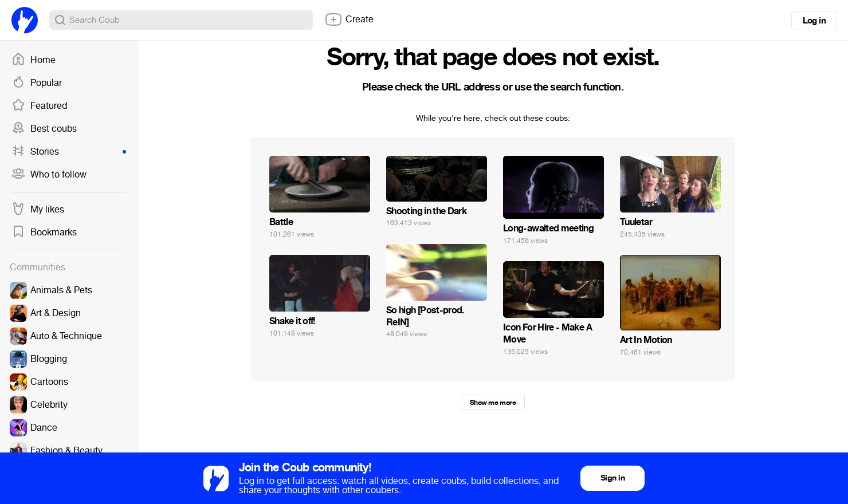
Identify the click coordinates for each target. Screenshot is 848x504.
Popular (37, 83)
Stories (69, 152)
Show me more (493, 403)
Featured (39, 106)
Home (34, 60)
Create (349, 19)
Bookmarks (44, 233)
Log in (814, 21)
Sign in (613, 478)
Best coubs (44, 129)
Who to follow (49, 175)
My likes (38, 210)
